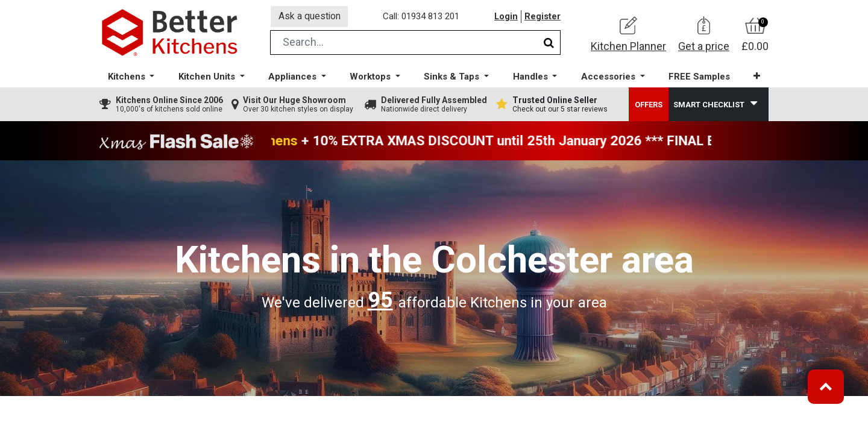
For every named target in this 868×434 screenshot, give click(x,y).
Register (542, 17)
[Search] (549, 44)
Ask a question (310, 17)
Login (506, 17)
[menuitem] (699, 79)
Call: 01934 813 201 (422, 17)
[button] (756, 78)
